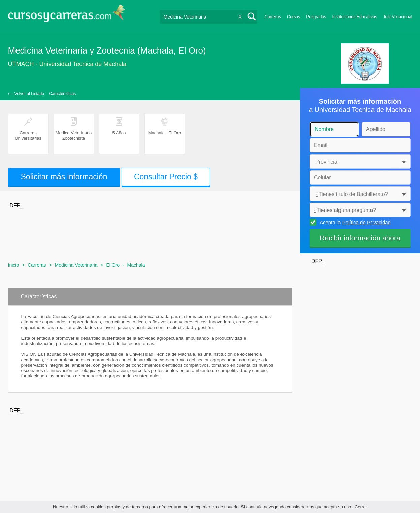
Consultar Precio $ (166, 177)
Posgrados (316, 17)
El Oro (113, 265)
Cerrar (361, 507)
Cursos (294, 17)
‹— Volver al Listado (26, 94)
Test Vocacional (397, 17)
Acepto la (354, 222)
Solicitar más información (64, 177)
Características (62, 94)
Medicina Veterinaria (76, 265)
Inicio (14, 265)
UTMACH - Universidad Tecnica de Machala (67, 64)
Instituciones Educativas (354, 17)
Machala (136, 265)
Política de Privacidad (366, 222)
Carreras (273, 17)
